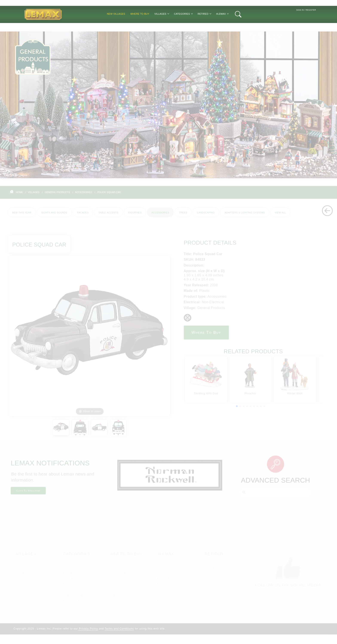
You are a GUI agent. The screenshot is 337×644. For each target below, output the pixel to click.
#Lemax (222, 26)
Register (311, 22)
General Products (57, 195)
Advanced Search (276, 483)
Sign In (300, 22)
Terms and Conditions (119, 632)
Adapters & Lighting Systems (245, 215)
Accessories (83, 195)
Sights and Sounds (54, 215)
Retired (204, 26)
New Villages (116, 26)
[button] (237, 409)
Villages (162, 26)
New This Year (22, 215)
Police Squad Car (109, 195)
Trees (183, 215)
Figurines (135, 215)
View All (280, 215)
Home (19, 195)
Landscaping (206, 215)
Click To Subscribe (28, 494)
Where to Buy (140, 26)
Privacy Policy (88, 632)
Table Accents (108, 215)
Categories (183, 26)
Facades (83, 215)
